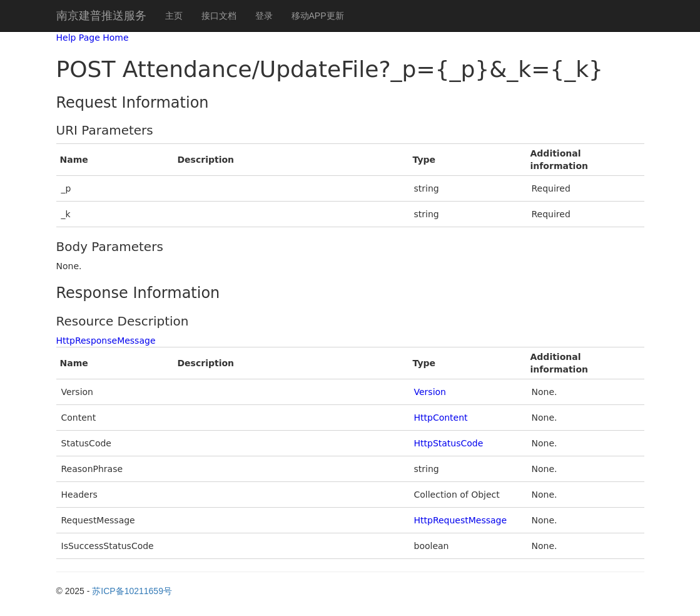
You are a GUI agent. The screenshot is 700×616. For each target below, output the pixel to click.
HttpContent (441, 418)
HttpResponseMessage (106, 341)
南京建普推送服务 (101, 16)
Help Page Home (93, 38)
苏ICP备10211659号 (132, 591)
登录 (264, 16)
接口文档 (219, 16)
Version (430, 392)
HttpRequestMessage (461, 520)
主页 (174, 16)
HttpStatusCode (449, 443)
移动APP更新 (318, 16)
